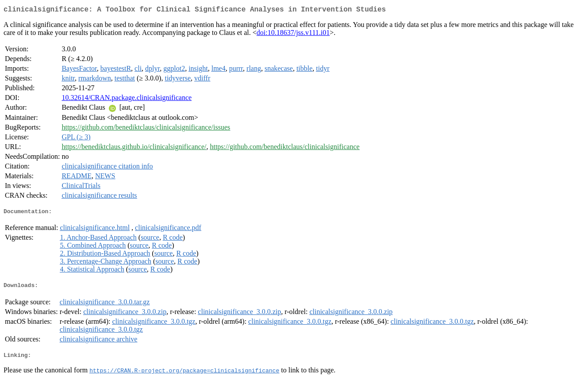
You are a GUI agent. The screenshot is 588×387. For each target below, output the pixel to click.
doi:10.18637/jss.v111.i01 (293, 34)
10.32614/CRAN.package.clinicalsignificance (127, 99)
